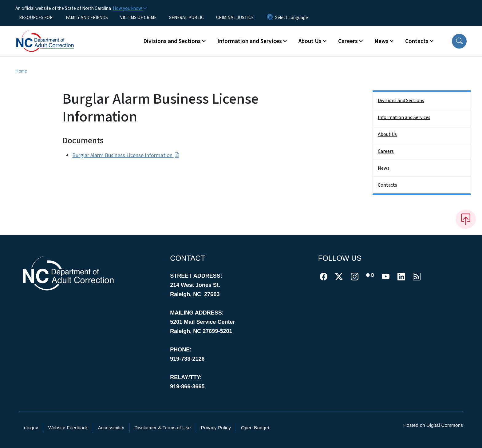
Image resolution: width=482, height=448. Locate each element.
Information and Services (404, 117)
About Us (387, 134)
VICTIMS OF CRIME (138, 18)
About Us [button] (310, 41)
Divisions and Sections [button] (172, 41)
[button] (459, 41)
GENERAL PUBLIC (186, 18)
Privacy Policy (216, 428)
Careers (386, 151)
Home (21, 71)
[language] (292, 18)
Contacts (387, 185)
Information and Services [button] (250, 41)
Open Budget (255, 428)
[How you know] (130, 8)
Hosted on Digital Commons (433, 425)
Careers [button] (348, 41)
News (384, 168)
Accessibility (111, 428)
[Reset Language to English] (270, 18)
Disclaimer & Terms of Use (163, 428)
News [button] (381, 41)
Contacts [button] (417, 41)
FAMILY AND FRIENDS (87, 18)
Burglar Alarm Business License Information (126, 155)
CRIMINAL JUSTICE (235, 18)
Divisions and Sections (401, 101)
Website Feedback (68, 428)
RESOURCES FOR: (36, 18)
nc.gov (31, 428)
